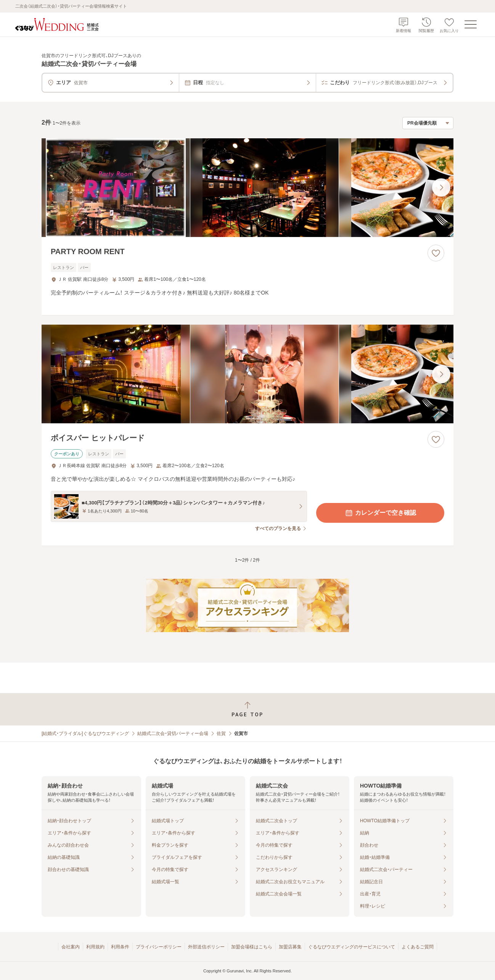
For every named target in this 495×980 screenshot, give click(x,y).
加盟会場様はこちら (252, 947)
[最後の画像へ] (441, 187)
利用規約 (95, 947)
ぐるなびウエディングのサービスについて (352, 947)
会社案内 (71, 947)
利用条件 (120, 947)
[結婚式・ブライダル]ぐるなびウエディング (85, 733)
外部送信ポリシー (206, 947)
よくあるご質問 (418, 947)
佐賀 (221, 733)
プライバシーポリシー (159, 947)
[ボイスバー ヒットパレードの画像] (247, 374)
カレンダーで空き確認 (380, 513)
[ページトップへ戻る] (247, 709)
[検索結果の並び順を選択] (428, 123)
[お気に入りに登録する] (436, 253)
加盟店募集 (290, 947)
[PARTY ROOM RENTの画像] (247, 188)
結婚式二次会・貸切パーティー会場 (173, 733)
